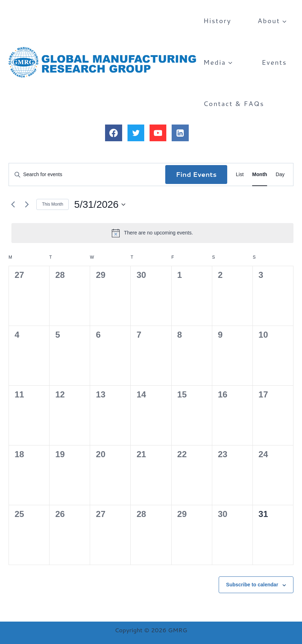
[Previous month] (13, 205)
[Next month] (27, 205)
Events (274, 62)
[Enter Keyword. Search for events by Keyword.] (87, 175)
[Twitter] (136, 133)
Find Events (196, 174)
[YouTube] (158, 133)
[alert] (152, 233)
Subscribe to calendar (252, 585)
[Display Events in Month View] (260, 175)
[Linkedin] (180, 133)
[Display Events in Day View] (280, 175)
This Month (53, 204)
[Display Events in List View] (240, 175)
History (217, 20)
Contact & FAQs (234, 103)
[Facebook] (113, 133)
